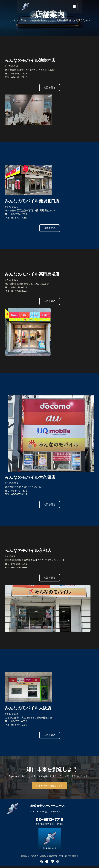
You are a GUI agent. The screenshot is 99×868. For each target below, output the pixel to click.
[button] (50, 88)
